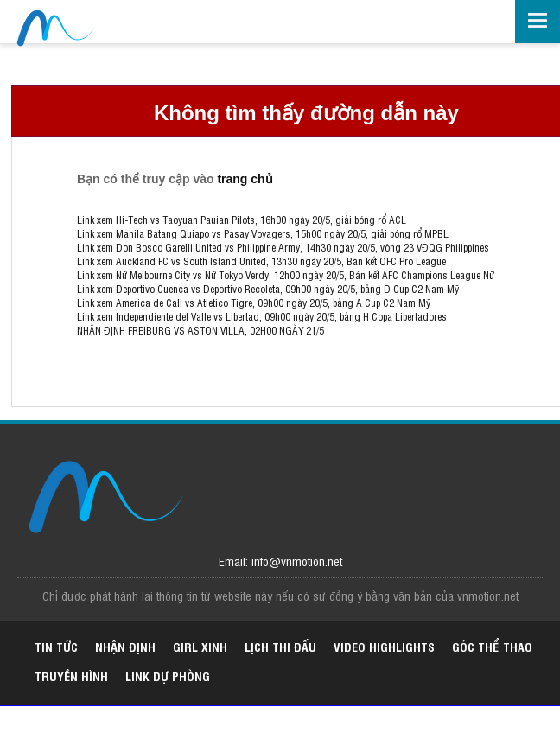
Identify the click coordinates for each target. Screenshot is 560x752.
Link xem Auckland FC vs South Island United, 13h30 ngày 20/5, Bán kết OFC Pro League (261, 261)
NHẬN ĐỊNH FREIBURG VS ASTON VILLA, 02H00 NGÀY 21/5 (200, 330)
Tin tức (56, 646)
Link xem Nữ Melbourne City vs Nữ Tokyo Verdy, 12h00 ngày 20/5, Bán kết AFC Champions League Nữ (286, 275)
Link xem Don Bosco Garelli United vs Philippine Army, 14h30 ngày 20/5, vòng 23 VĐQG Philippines (283, 247)
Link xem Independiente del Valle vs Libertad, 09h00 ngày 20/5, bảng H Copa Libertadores (262, 316)
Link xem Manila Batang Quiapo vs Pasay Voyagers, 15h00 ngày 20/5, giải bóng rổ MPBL (263, 233)
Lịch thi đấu (280, 646)
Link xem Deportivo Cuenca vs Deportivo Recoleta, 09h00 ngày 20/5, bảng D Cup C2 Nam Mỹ (268, 289)
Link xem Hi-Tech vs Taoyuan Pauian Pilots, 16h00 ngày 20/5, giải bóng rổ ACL (242, 220)
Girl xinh (200, 646)
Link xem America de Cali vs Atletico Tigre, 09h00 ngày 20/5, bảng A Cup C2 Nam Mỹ (254, 303)
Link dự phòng (168, 676)
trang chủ (245, 179)
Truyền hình (71, 676)
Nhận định (125, 646)
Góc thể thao (492, 646)
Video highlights (384, 646)
